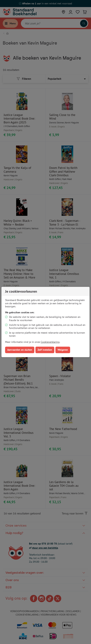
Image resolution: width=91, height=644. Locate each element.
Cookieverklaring (50, 342)
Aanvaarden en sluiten (20, 350)
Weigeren (63, 350)
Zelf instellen (45, 350)
